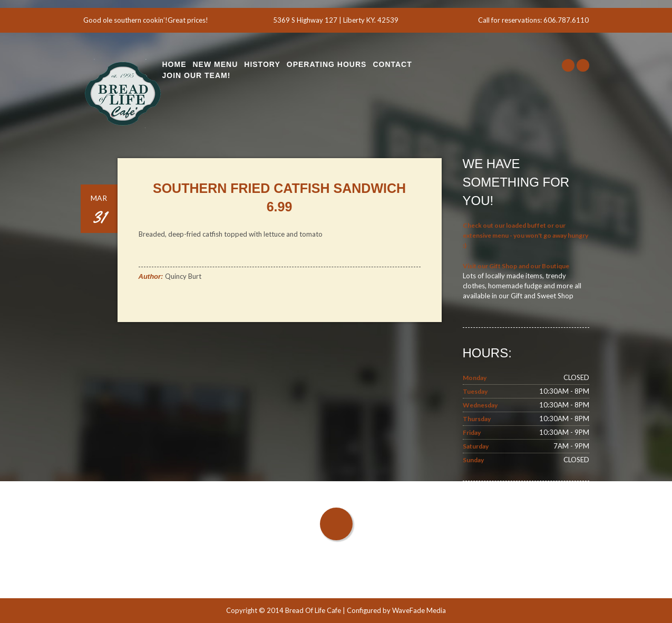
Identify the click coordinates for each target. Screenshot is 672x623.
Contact (392, 64)
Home (174, 64)
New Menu (216, 64)
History (262, 64)
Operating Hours (327, 64)
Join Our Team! (197, 75)
